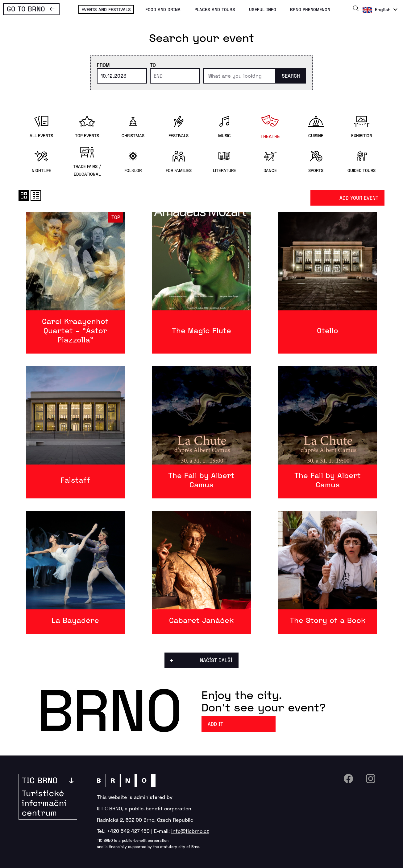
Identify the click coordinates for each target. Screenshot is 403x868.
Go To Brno (26, 9)
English (383, 9)
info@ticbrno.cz (190, 831)
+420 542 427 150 (128, 831)
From (103, 65)
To (153, 65)
